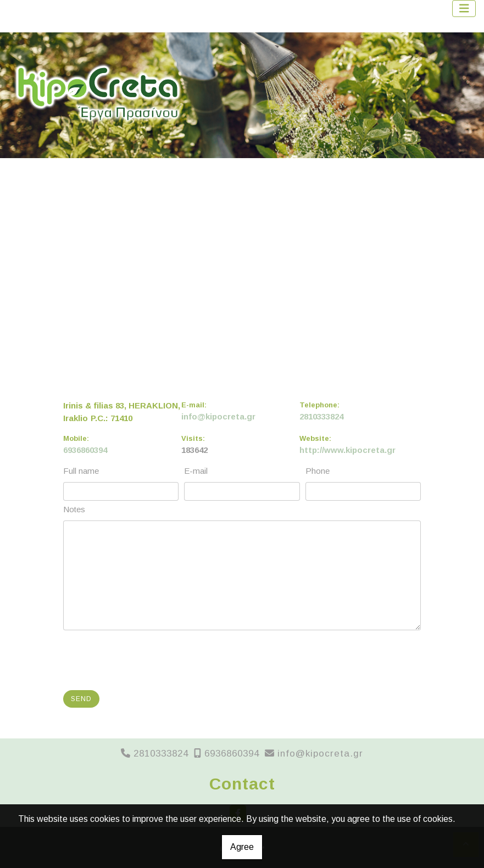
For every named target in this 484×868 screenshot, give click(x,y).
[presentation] (149, 660)
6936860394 (85, 450)
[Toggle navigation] (464, 9)
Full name (81, 471)
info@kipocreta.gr (218, 416)
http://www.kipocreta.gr (347, 450)
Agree (242, 847)
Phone (318, 471)
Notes (74, 509)
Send (81, 699)
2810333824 (321, 416)
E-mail (196, 471)
